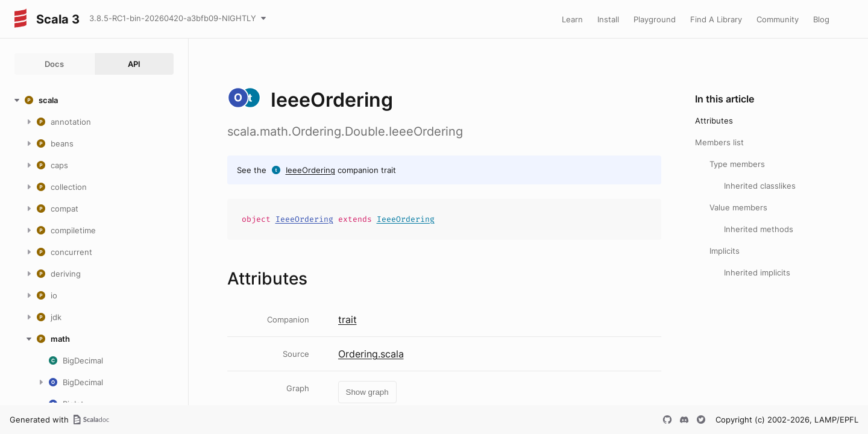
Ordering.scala (371, 354)
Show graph (367, 392)
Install (608, 19)
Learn (572, 19)
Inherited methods (759, 229)
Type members (737, 164)
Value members (738, 207)
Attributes (714, 121)
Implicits (725, 251)
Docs (54, 64)
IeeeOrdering (310, 170)
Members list (719, 142)
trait (348, 319)
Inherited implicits (757, 272)
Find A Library (716, 19)
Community (778, 19)
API (134, 64)
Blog (821, 19)
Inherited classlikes (760, 186)
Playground (655, 19)
